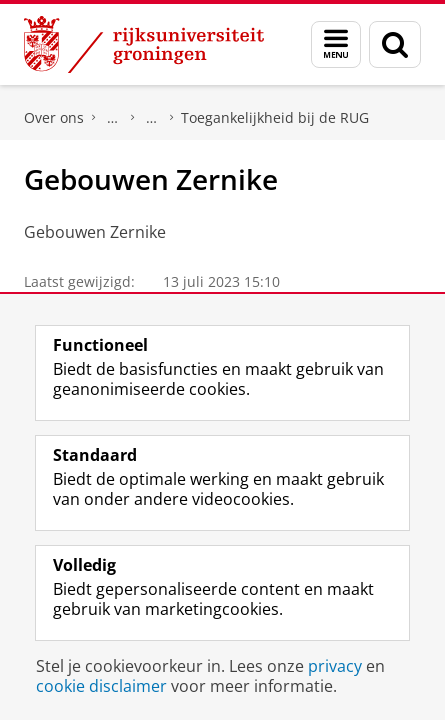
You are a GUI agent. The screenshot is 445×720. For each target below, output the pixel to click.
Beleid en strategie (113, 118)
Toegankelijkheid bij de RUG (275, 117)
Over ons (54, 117)
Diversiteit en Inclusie (152, 118)
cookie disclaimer (101, 686)
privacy (335, 666)
